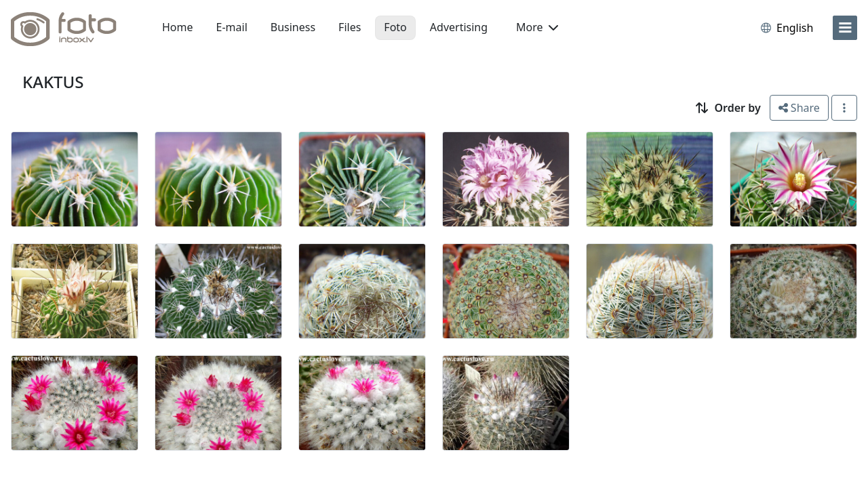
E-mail (232, 27)
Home (178, 27)
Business (293, 27)
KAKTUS (53, 82)
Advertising (459, 27)
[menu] (845, 28)
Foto (395, 27)
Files (350, 27)
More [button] (537, 27)
